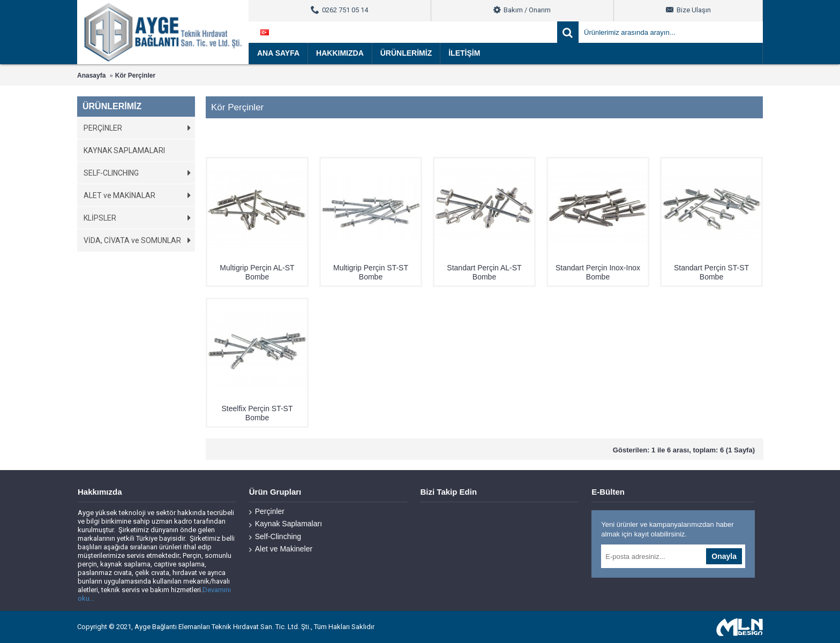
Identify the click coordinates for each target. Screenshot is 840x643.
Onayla (724, 556)
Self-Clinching (275, 537)
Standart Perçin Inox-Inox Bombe (598, 272)
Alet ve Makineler (281, 549)
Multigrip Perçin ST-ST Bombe (371, 272)
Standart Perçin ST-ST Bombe (711, 272)
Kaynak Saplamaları (286, 524)
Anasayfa (91, 75)
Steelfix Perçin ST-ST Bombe (257, 413)
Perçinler (267, 512)
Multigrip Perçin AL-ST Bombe (257, 272)
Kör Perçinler (135, 75)
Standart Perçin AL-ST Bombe (484, 272)
